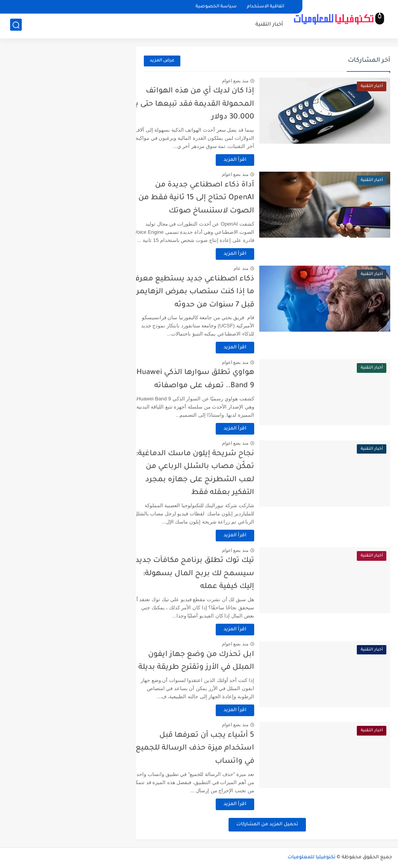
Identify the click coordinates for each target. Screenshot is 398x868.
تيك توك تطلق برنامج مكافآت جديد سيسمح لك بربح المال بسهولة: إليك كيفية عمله (208, 574)
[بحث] (16, 26)
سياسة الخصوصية (216, 7)
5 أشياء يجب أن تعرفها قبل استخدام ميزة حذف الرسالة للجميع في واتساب (209, 748)
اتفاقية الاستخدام (265, 7)
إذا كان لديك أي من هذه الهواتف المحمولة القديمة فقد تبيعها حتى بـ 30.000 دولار (208, 104)
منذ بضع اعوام (249, 81)
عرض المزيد (162, 61)
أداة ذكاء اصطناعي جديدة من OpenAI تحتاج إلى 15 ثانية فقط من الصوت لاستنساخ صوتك (210, 198)
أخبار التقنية (269, 25)
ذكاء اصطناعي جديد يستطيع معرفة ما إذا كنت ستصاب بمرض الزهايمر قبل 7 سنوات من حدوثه (206, 292)
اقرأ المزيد (249, 160)
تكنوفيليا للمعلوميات (312, 858)
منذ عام (255, 268)
